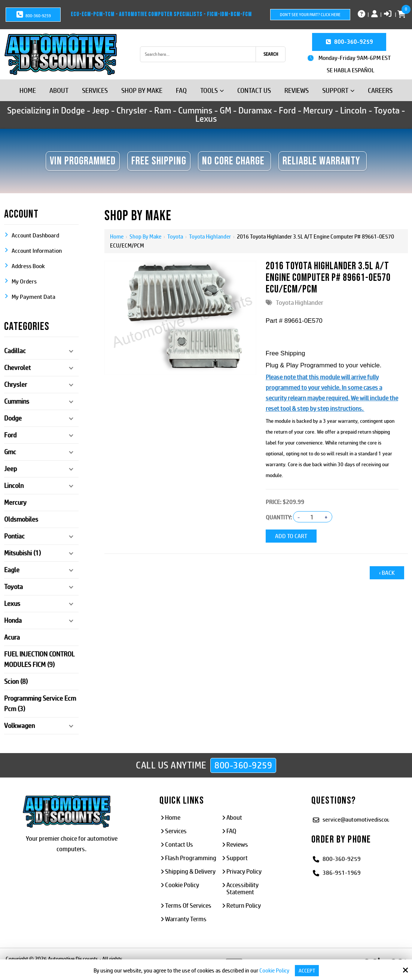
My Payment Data (33, 297)
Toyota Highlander (210, 236)
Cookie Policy (274, 970)
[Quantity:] (312, 517)
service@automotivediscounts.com (366, 819)
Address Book (28, 266)
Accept (307, 970)
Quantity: (279, 517)
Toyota (175, 236)
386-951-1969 (342, 872)
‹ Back (387, 571)
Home (117, 236)
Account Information (37, 251)
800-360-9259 (33, 15)
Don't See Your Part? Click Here (310, 15)
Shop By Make (145, 236)
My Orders (24, 281)
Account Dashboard (35, 235)
